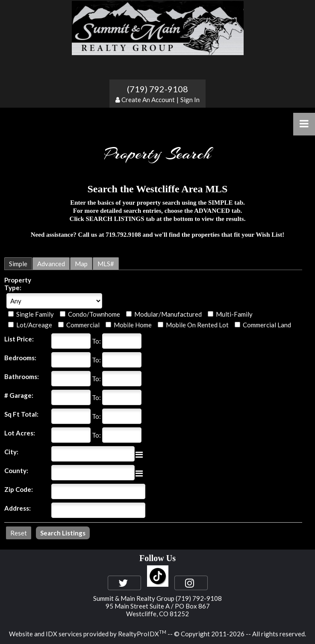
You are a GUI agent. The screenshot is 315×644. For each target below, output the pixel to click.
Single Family (35, 314)
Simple (18, 264)
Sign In (190, 100)
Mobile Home (133, 325)
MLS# (106, 264)
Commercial (83, 325)
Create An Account (148, 100)
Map (81, 264)
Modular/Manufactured (168, 314)
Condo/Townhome (94, 314)
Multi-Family (234, 314)
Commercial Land (267, 325)
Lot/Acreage (34, 325)
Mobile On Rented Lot (197, 325)
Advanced (51, 264)
